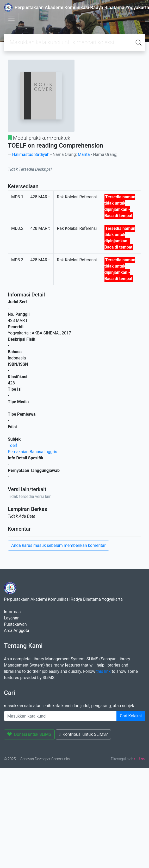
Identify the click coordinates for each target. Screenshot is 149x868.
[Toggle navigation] (11, 18)
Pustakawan (15, 624)
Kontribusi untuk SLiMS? (83, 734)
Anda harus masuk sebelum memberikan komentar (58, 545)
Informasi (13, 612)
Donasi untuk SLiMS (29, 734)
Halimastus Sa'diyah (31, 154)
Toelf (13, 445)
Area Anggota (17, 631)
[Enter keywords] (60, 716)
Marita (84, 154)
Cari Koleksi (131, 716)
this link (104, 671)
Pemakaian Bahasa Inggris (32, 452)
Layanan (12, 618)
